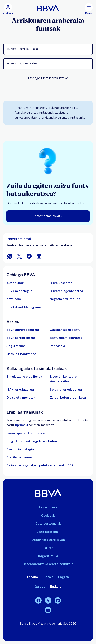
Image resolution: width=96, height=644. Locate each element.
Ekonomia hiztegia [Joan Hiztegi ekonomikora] (20, 449)
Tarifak (48, 548)
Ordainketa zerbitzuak (48, 540)
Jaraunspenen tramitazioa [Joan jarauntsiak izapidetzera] (26, 433)
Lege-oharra (48, 507)
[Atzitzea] (8, 9)
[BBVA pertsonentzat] (48, 8)
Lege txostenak (48, 532)
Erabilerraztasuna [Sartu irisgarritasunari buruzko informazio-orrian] (20, 457)
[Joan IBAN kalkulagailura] (20, 390)
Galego (40, 587)
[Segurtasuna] (16, 346)
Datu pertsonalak (48, 524)
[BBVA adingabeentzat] (23, 330)
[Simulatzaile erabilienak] (24, 377)
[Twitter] (48, 600)
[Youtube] (48, 610)
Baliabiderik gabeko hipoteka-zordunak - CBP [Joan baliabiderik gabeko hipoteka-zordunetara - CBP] (40, 465)
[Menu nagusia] (89, 9)
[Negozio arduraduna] (65, 299)
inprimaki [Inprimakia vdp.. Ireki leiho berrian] (21, 425)
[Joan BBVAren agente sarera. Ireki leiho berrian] (66, 291)
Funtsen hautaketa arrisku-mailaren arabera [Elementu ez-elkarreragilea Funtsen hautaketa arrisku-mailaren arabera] (39, 245)
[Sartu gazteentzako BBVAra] (65, 330)
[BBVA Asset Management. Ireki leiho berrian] (25, 307)
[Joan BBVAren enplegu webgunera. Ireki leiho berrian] (19, 291)
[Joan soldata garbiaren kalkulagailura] (66, 390)
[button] (48, 49)
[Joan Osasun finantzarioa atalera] (21, 354)
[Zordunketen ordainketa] (68, 398)
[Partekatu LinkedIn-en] (39, 256)
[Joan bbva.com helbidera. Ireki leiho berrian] (14, 299)
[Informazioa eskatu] (48, 216)
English (64, 577)
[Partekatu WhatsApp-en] (10, 256)
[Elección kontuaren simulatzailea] (70, 379)
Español (33, 577)
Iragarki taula (48, 556)
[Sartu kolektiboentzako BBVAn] (66, 338)
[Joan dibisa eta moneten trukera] (21, 398)
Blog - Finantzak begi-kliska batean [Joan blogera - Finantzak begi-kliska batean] (33, 441)
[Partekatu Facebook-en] (29, 256)
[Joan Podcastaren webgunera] (57, 346)
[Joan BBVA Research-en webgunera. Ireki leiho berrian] (61, 283)
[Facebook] (38, 600)
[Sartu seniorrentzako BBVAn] (21, 338)
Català (48, 577)
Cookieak (48, 516)
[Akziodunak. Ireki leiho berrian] (15, 283)
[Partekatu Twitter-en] (19, 256)
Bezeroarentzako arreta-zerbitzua (48, 564)
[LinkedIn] (58, 600)
